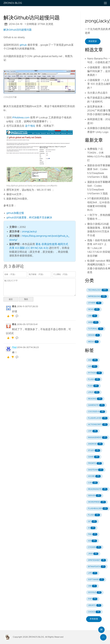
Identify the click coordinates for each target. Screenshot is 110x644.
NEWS (94, 309)
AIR (93, 366)
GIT (92, 522)
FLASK (94, 515)
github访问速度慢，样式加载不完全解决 (29, 218)
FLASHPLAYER (98, 418)
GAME (94, 457)
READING (95, 399)
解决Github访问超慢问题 (18, 30)
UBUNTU (95, 605)
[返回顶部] (103, 637)
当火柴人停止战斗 (98, 93)
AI (92, 528)
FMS (93, 534)
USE (93, 316)
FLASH (94, 379)
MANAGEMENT (98, 438)
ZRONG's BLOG (52, 3)
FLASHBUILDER (98, 509)
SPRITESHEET (97, 560)
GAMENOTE (96, 405)
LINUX (94, 392)
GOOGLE (95, 593)
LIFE (93, 573)
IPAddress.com (21, 118)
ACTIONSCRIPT (98, 425)
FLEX (93, 386)
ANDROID (95, 444)
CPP (93, 431)
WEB (93, 322)
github (23, 45)
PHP (93, 599)
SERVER (95, 496)
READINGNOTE (98, 489)
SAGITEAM (96, 470)
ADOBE (94, 476)
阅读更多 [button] (93, 41)
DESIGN (94, 335)
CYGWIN (95, 547)
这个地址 (30, 126)
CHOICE (94, 612)
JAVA (93, 554)
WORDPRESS (97, 502)
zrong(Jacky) (29, 232)
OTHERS (95, 303)
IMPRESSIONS (97, 296)
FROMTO (95, 463)
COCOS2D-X (97, 412)
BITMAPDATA (97, 567)
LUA (93, 483)
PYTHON (95, 373)
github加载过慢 (15, 213)
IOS (93, 541)
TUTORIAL (96, 329)
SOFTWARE (96, 580)
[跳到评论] (101, 630)
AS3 (93, 360)
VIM (92, 586)
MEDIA (93, 342)
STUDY (94, 450)
